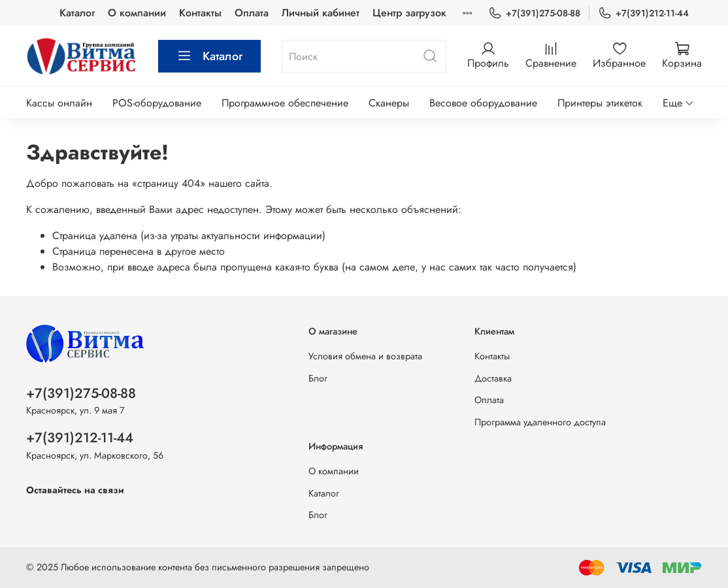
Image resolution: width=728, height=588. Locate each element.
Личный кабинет (321, 13)
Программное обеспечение (285, 103)
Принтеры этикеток (600, 103)
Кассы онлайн (59, 103)
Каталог (77, 13)
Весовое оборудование (483, 103)
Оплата (252, 13)
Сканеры (389, 103)
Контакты (200, 13)
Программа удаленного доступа (540, 422)
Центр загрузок (409, 13)
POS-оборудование (157, 103)
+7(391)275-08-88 (534, 13)
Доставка (493, 378)
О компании (137, 13)
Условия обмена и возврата (365, 356)
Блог (318, 378)
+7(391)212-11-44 (643, 13)
